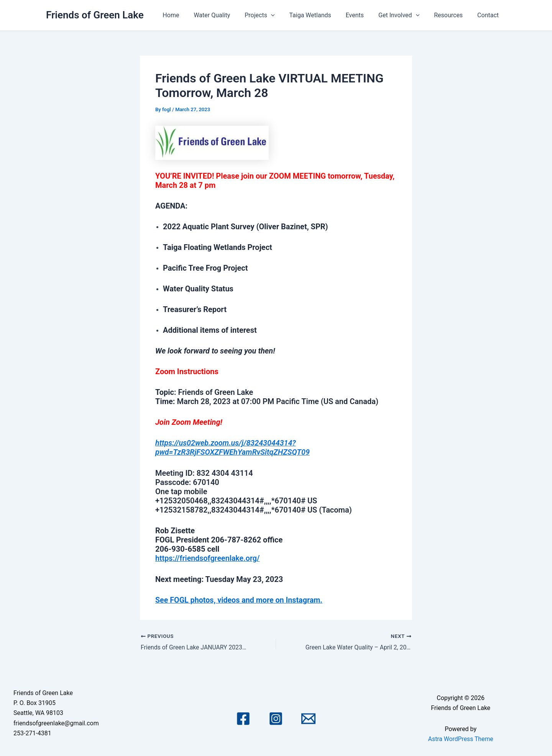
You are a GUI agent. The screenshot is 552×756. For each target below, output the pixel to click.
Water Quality (227, 15)
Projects (272, 15)
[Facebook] (243, 718)
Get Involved (405, 15)
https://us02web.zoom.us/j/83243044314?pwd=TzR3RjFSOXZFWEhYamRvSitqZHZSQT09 (234, 447)
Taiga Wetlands (320, 15)
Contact (489, 15)
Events (363, 15)
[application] (284, 15)
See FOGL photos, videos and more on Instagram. (240, 599)
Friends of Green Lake (95, 15)
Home (188, 15)
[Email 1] (308, 718)
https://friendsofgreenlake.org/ (208, 558)
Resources (452, 15)
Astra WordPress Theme (460, 738)
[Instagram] (276, 718)
